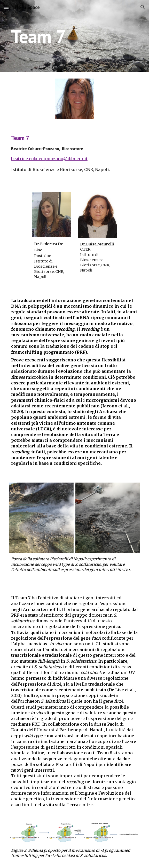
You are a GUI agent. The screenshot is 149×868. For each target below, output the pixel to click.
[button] (6, 7)
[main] (74, 36)
